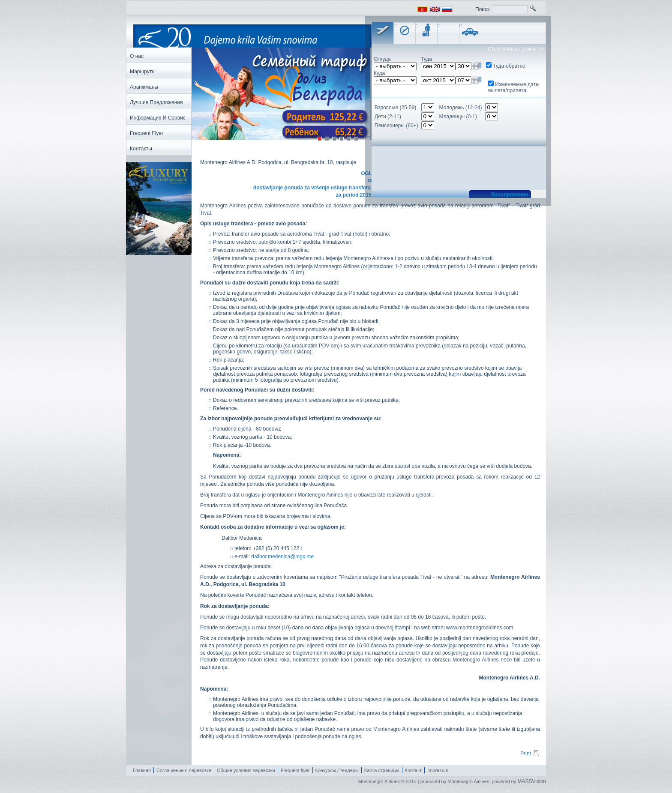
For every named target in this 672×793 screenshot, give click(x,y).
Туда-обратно (509, 66)
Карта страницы (382, 770)
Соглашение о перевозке (184, 770)
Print (530, 754)
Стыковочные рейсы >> (516, 49)
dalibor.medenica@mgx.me (282, 557)
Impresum (438, 770)
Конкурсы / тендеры (337, 770)
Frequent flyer (295, 770)
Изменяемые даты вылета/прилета (514, 87)
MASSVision (532, 781)
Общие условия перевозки (246, 770)
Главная (142, 770)
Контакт (414, 770)
